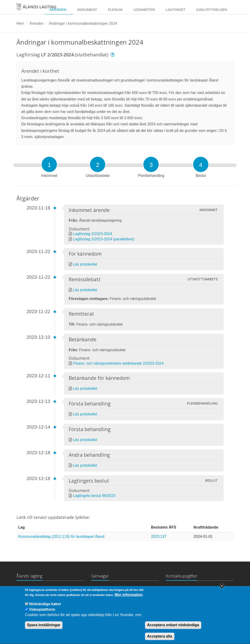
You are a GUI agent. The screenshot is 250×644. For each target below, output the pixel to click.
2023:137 (159, 537)
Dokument (87, 10)
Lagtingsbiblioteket (106, 590)
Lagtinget (176, 10)
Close (222, 591)
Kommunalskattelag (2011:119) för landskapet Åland (61, 537)
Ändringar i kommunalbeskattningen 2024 (83, 23)
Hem (20, 23)
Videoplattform (42, 614)
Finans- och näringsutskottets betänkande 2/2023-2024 (118, 363)
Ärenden (58, 10)
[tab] (49, 164)
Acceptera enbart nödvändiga (173, 630)
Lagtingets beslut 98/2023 (94, 496)
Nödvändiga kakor (45, 609)
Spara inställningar (44, 630)
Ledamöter (144, 10)
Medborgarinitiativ (143, 590)
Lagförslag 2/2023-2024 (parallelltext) (104, 239)
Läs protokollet (85, 264)
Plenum (115, 10)
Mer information (129, 600)
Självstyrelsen (212, 10)
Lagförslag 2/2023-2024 (93, 234)
